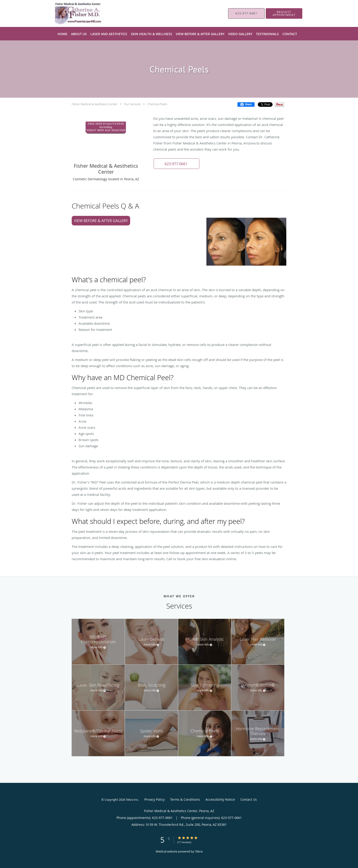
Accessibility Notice (220, 799)
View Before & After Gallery (101, 221)
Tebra (199, 851)
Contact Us (249, 799)
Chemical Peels (157, 104)
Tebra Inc (132, 800)
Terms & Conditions (185, 799)
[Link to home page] (71, 13)
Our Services (132, 104)
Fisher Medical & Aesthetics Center (95, 104)
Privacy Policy (154, 799)
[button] (284, 13)
